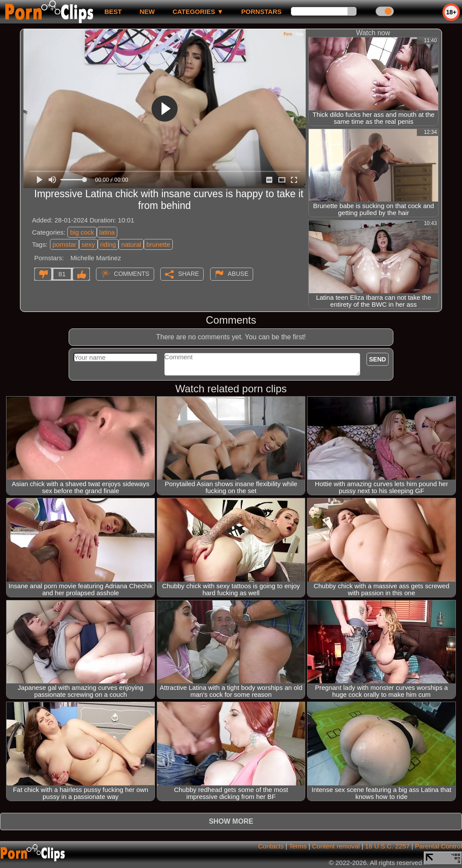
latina (107, 232)
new (147, 12)
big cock (82, 232)
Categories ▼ (198, 12)
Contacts (271, 846)
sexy (88, 244)
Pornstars (262, 12)
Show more (231, 821)
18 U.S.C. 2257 (388, 846)
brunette (158, 244)
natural (131, 244)
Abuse (238, 274)
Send (378, 359)
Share (188, 274)
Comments (132, 274)
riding (108, 244)
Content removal (336, 846)
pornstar (64, 244)
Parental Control (439, 846)
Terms (298, 846)
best (113, 12)
